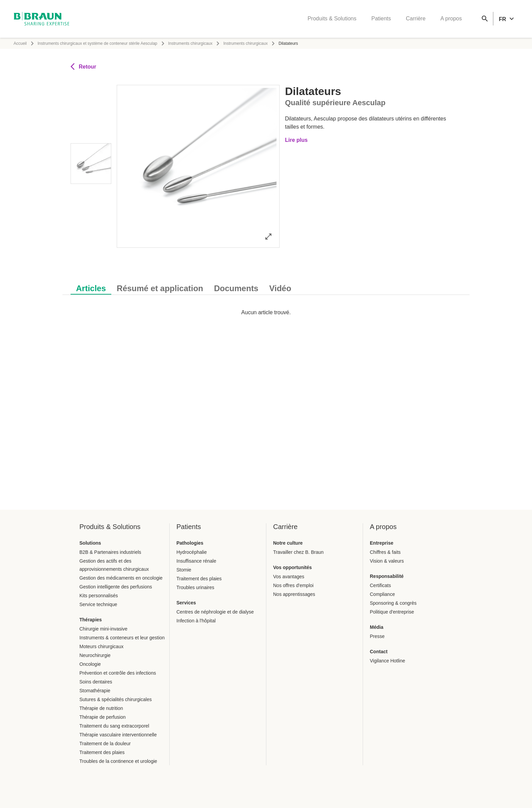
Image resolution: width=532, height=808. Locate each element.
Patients (381, 19)
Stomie (184, 570)
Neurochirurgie (95, 655)
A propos (451, 19)
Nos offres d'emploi (293, 585)
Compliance (382, 594)
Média (377, 627)
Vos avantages (289, 577)
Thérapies (91, 620)
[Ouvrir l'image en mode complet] (268, 236)
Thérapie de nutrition (101, 708)
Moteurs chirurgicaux (101, 646)
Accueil (20, 43)
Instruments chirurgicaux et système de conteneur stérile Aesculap (98, 43)
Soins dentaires (96, 682)
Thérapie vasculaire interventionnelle (118, 735)
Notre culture (288, 543)
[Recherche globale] (485, 19)
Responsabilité (387, 576)
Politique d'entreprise (392, 612)
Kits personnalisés (99, 596)
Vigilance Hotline (387, 661)
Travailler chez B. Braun (298, 552)
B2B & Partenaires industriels (110, 552)
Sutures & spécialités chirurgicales (116, 699)
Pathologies (190, 543)
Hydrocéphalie (192, 552)
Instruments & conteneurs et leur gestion (122, 638)
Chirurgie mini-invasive (103, 629)
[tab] (91, 287)
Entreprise (382, 543)
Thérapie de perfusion (102, 717)
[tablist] (266, 285)
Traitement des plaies (102, 752)
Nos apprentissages (294, 594)
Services (186, 603)
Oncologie (90, 664)
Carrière (416, 19)
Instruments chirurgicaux (191, 43)
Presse (377, 636)
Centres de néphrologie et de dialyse (215, 612)
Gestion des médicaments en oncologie (121, 578)
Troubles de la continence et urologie (118, 761)
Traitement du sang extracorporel (114, 726)
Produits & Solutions (332, 19)
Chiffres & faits (385, 552)
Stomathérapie (95, 691)
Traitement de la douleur (105, 744)
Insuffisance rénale (196, 561)
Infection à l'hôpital (196, 621)
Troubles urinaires (195, 587)
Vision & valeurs (387, 561)
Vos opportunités (292, 567)
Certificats (380, 585)
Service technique (98, 604)
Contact (379, 652)
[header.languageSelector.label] (507, 19)
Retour (83, 67)
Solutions (90, 543)
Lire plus (296, 140)
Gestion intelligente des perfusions (116, 587)
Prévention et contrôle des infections (118, 673)
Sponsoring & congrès (393, 603)
